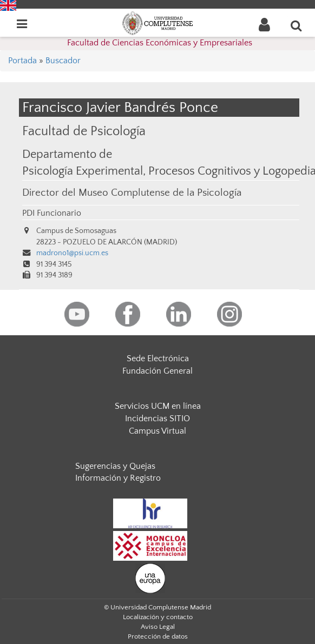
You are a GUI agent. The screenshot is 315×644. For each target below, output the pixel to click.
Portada (22, 61)
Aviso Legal (158, 627)
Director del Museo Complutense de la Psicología (132, 193)
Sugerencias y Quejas (115, 466)
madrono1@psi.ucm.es (72, 253)
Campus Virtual (157, 431)
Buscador (63, 61)
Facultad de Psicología (84, 131)
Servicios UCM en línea (158, 406)
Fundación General (157, 371)
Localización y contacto (158, 617)
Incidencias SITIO (157, 419)
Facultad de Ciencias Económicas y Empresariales (160, 43)
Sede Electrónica (158, 358)
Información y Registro (118, 478)
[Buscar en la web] (297, 25)
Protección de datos (158, 636)
